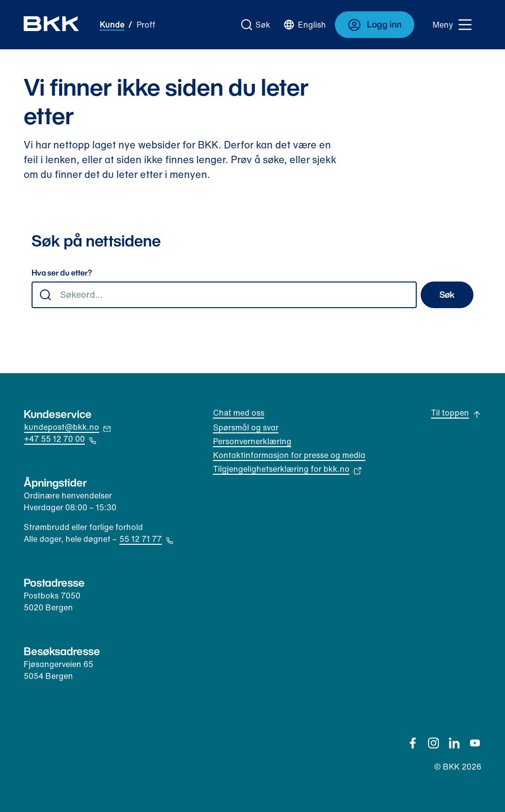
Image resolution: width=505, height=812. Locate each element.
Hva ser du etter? (62, 273)
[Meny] (453, 25)
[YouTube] (475, 743)
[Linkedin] (454, 743)
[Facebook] (413, 743)
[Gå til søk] (256, 25)
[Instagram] (433, 743)
